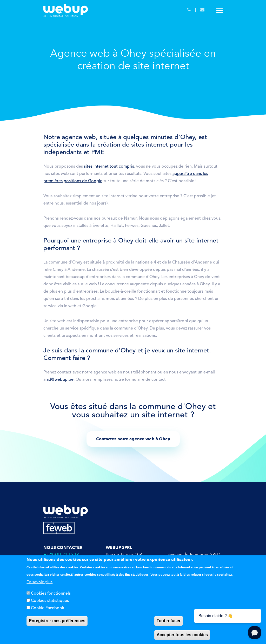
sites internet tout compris (109, 167)
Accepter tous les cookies (182, 635)
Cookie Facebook (48, 608)
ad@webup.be (60, 380)
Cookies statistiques (50, 601)
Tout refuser (169, 621)
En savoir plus (39, 582)
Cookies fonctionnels (51, 594)
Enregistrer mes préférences (57, 621)
